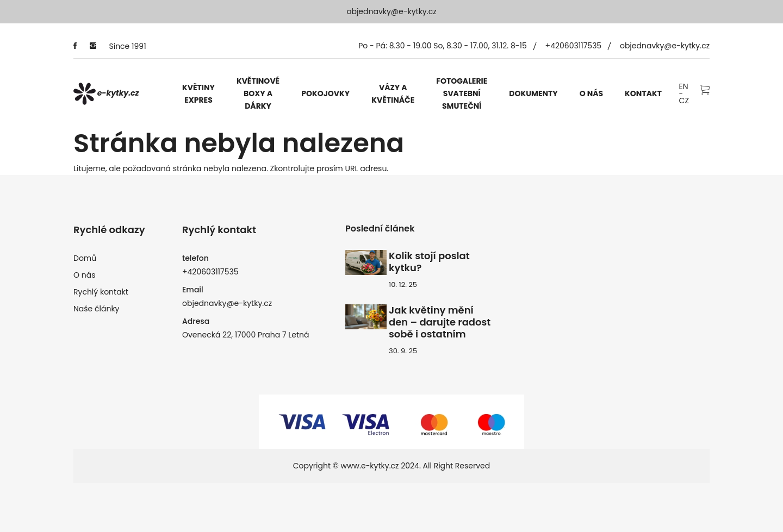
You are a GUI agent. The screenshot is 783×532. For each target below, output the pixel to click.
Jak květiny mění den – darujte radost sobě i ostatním (440, 322)
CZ (684, 101)
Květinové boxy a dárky (258, 93)
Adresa (196, 321)
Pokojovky (325, 93)
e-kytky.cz (106, 94)
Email (193, 290)
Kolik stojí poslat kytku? (429, 262)
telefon (195, 258)
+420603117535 (574, 46)
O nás (591, 93)
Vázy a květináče (393, 94)
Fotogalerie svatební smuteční (462, 93)
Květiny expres (198, 94)
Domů (85, 258)
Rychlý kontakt (101, 292)
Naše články (97, 309)
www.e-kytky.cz (370, 466)
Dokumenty (533, 93)
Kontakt (643, 93)
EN (684, 87)
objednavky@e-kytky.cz (391, 11)
